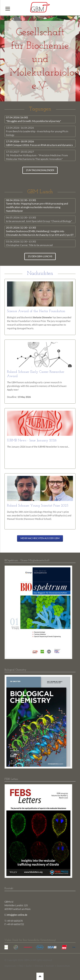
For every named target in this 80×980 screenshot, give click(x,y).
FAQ (21, 966)
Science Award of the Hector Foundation (36, 311)
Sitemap (39, 966)
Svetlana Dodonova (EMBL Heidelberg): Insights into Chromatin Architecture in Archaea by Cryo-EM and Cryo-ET (40, 231)
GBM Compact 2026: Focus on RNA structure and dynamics (39, 143)
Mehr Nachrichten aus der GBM (40, 538)
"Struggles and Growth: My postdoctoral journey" (33, 119)
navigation (8, 9)
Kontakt (50, 966)
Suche (29, 966)
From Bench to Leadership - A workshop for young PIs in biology (37, 131)
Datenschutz (63, 966)
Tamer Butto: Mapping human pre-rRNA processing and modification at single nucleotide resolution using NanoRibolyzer (37, 205)
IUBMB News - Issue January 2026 (32, 440)
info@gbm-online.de (17, 915)
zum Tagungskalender (40, 170)
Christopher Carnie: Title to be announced (29, 243)
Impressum (10, 966)
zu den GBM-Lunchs (40, 256)
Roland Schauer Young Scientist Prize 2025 (38, 506)
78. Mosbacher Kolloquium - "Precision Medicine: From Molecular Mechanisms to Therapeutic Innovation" (37, 155)
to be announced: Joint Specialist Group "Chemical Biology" (39, 219)
